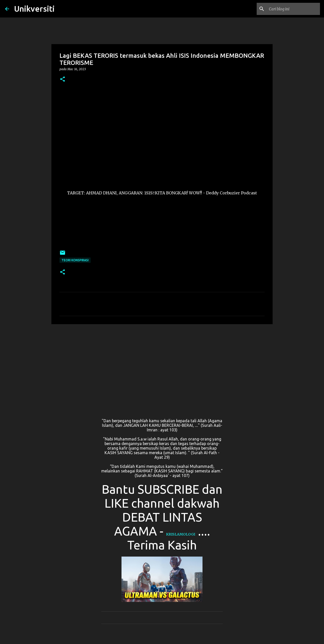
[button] (63, 79)
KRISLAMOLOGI (181, 534)
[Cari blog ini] (293, 9)
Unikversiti (34, 9)
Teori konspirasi (75, 260)
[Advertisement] (162, 367)
